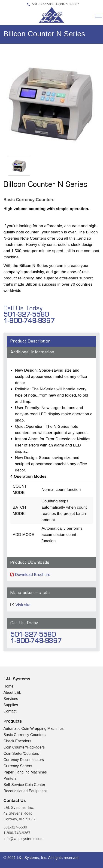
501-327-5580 (42, 4)
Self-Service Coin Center (24, 785)
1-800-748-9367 (67, 4)
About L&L (12, 692)
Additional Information (32, 352)
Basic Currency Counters (24, 735)
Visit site (23, 605)
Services (11, 699)
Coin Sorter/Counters (21, 753)
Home (8, 686)
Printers (10, 778)
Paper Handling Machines (25, 772)
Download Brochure (33, 575)
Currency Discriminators (24, 760)
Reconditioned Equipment (25, 791)
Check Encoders (17, 741)
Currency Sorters (18, 766)
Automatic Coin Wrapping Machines (33, 729)
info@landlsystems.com (23, 839)
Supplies (11, 705)
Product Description (30, 341)
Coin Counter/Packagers (24, 747)
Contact (10, 711)
